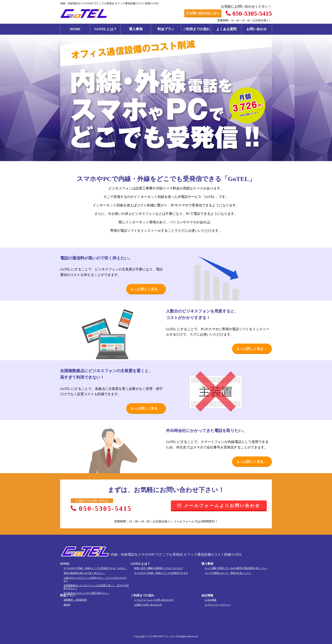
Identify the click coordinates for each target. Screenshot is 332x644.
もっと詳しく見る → (146, 289)
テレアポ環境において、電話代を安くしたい (228, 573)
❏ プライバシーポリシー (218, 605)
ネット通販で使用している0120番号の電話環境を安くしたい (236, 568)
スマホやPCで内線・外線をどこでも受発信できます (161, 573)
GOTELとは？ (106, 29)
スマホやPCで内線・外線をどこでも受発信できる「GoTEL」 (95, 568)
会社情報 (207, 595)
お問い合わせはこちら (203, 13)
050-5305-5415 (249, 13)
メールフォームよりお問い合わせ (219, 506)
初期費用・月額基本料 (75, 600)
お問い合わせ (257, 29)
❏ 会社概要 (211, 600)
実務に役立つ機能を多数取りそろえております (158, 568)
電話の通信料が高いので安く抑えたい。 (84, 573)
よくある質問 (226, 29)
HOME (75, 29)
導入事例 (136, 29)
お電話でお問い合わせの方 (148, 605)
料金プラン (166, 29)
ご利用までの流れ (196, 29)
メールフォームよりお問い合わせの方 (154, 600)
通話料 (67, 605)
